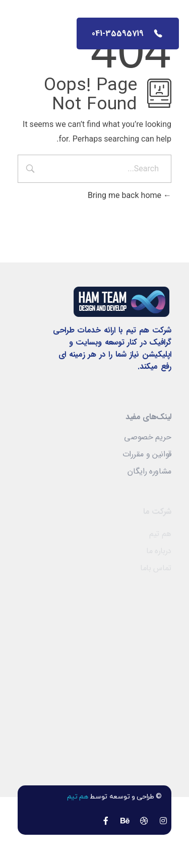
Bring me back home (130, 195)
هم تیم (78, 797)
